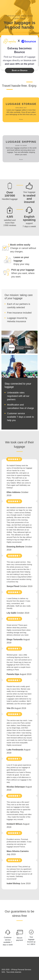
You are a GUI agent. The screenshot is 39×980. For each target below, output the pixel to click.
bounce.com (30, 60)
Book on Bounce (20, 70)
